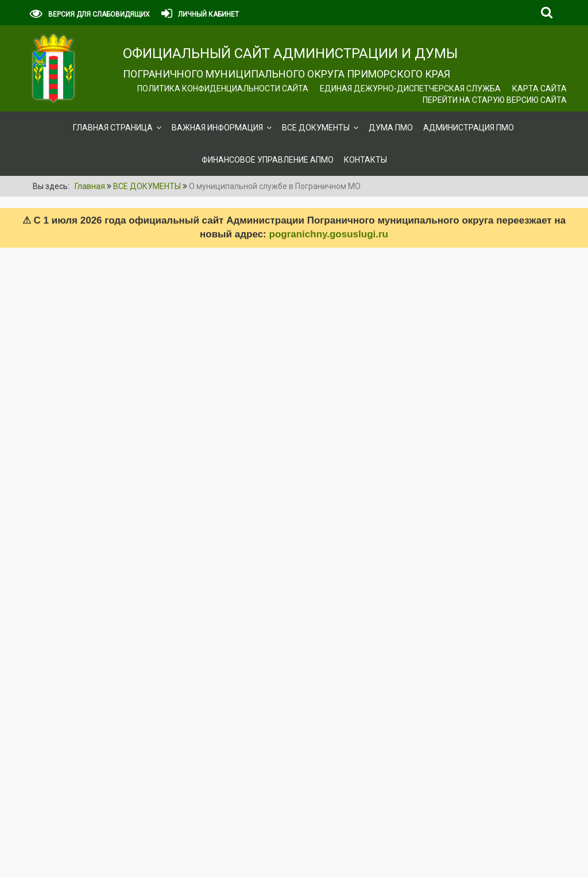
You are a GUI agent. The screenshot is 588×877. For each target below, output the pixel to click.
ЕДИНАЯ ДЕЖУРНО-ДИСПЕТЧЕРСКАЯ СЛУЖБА (410, 89)
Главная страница (113, 128)
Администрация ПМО (469, 128)
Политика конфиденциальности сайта (223, 89)
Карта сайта (539, 89)
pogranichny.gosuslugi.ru (329, 234)
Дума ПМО (391, 128)
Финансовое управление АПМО (268, 160)
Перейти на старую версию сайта (495, 100)
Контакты (365, 160)
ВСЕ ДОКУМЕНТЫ (316, 128)
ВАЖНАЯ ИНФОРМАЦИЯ (217, 128)
